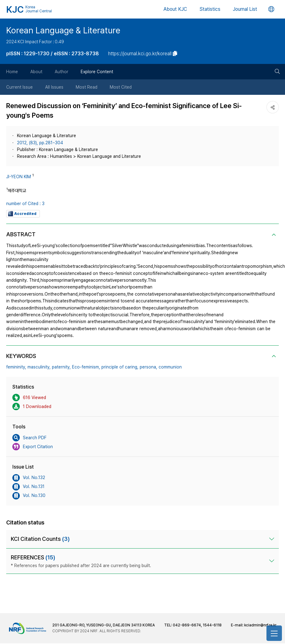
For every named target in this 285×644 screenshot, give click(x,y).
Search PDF (29, 438)
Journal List (245, 9)
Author (62, 72)
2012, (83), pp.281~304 (40, 143)
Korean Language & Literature (63, 30)
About (36, 72)
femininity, (16, 367)
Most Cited (121, 87)
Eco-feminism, (86, 367)
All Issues (54, 87)
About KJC (175, 9)
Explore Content (97, 72)
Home (12, 72)
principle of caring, (120, 367)
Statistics (210, 9)
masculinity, (39, 367)
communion (170, 367)
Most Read (87, 87)
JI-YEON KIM (19, 177)
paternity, (61, 367)
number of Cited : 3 (25, 204)
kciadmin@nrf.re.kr (260, 625)
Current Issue (19, 87)
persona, (149, 367)
